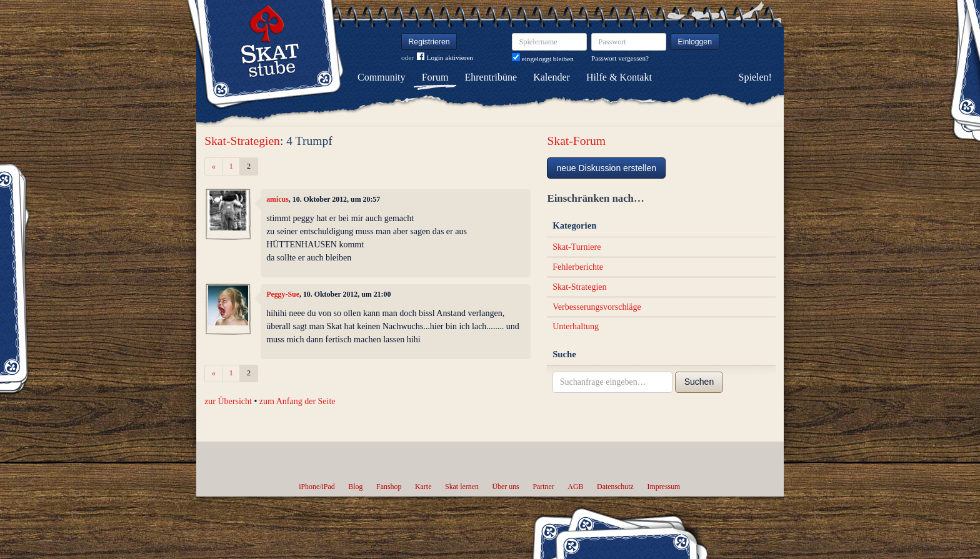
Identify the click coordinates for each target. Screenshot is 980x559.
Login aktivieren (445, 58)
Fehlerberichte (578, 267)
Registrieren (429, 42)
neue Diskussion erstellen (606, 168)
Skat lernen (462, 487)
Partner (543, 487)
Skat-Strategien (242, 141)
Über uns (505, 487)
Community (381, 77)
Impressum (663, 487)
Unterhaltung (576, 326)
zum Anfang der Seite (297, 401)
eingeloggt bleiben (543, 59)
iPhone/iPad (317, 487)
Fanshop (389, 487)
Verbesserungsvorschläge (597, 307)
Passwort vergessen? (620, 58)
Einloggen (695, 42)
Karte (423, 487)
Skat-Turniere (577, 247)
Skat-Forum (576, 141)
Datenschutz (615, 487)
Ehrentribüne (491, 77)
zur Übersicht (228, 401)
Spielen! (755, 77)
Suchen (699, 382)
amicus (277, 199)
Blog (355, 487)
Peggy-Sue (283, 294)
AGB (575, 487)
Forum (435, 77)
